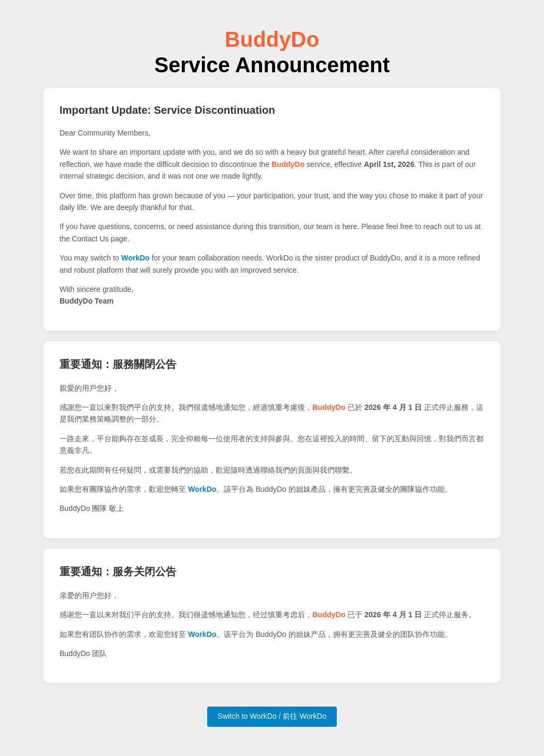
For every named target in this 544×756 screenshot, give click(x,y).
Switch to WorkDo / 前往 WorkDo (272, 716)
